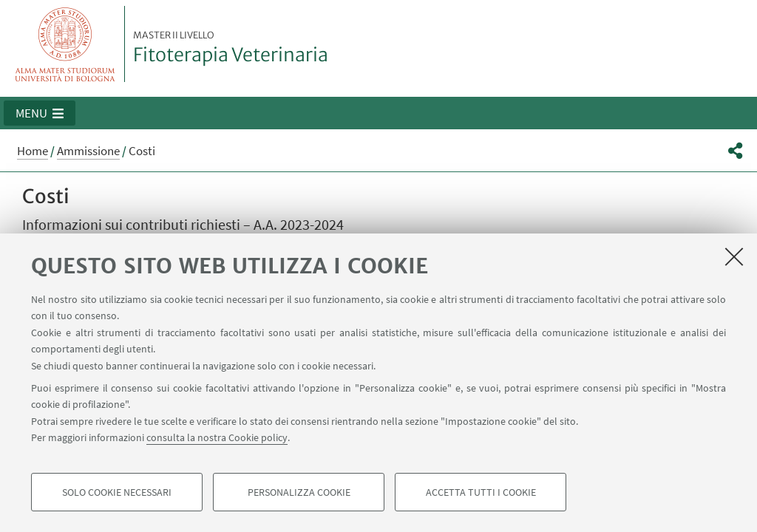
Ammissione (88, 151)
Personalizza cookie (299, 492)
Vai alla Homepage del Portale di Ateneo (65, 44)
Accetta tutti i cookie (481, 492)
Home (33, 151)
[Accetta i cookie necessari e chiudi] (734, 256)
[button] (40, 113)
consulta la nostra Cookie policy (217, 437)
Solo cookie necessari (117, 492)
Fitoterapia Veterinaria (231, 48)
